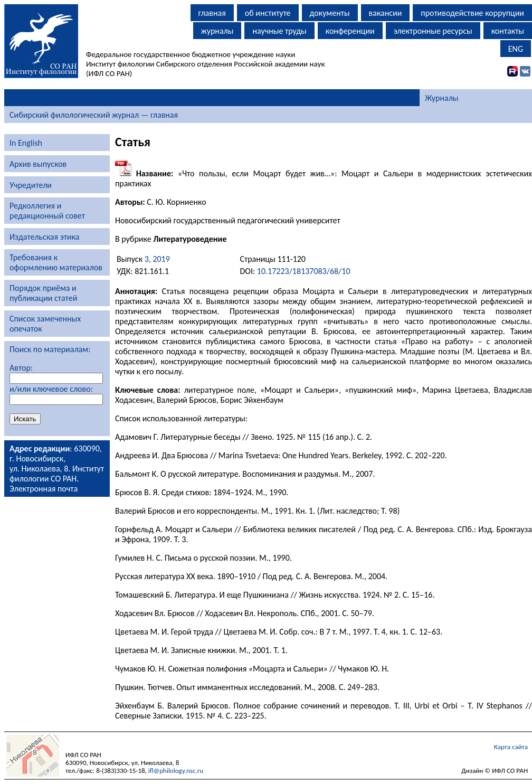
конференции (350, 31)
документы (330, 13)
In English (26, 143)
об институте (268, 13)
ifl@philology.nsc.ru (176, 771)
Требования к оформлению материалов (56, 262)
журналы (217, 31)
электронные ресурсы (433, 31)
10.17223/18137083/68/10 (304, 271)
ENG (516, 49)
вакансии (386, 13)
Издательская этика (44, 237)
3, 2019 (157, 259)
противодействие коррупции (472, 13)
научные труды (279, 31)
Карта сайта (511, 747)
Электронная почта (44, 489)
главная (212, 13)
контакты (508, 31)
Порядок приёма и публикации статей (43, 293)
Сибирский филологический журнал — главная (94, 115)
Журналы (441, 98)
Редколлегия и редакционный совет (47, 211)
